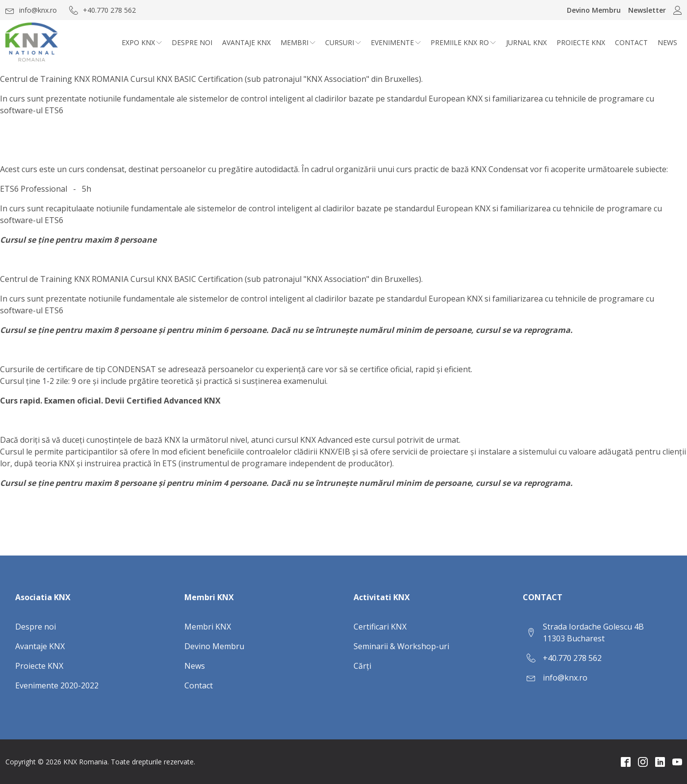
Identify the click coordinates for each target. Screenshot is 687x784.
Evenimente (396, 42)
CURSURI (343, 42)
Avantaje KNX (246, 42)
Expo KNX (142, 42)
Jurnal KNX (526, 42)
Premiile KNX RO (463, 42)
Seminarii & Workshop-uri (401, 646)
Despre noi (192, 42)
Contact (631, 42)
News (667, 42)
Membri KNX (208, 627)
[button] (31, 10)
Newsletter (647, 10)
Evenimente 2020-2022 (57, 685)
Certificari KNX (380, 627)
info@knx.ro (565, 678)
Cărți (362, 666)
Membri (298, 42)
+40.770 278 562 (572, 658)
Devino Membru (594, 10)
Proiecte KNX (581, 42)
